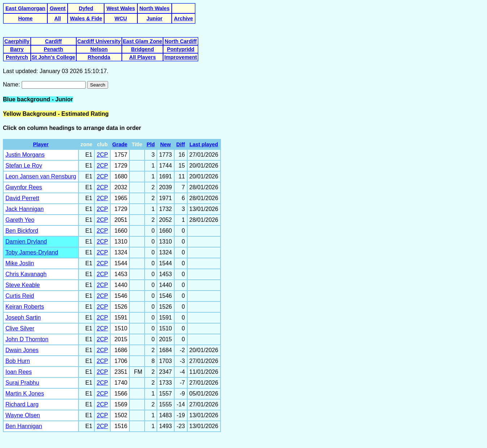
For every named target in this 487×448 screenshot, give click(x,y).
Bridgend (143, 49)
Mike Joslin (20, 263)
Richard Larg (22, 404)
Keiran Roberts (25, 307)
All (57, 18)
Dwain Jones (22, 350)
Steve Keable (23, 285)
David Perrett (22, 198)
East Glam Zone (143, 41)
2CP (102, 155)
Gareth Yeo (20, 220)
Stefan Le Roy (24, 166)
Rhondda (99, 57)
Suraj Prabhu (22, 383)
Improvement (180, 57)
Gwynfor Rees (24, 187)
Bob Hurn (18, 361)
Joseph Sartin (23, 318)
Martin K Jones (25, 394)
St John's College (54, 57)
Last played (204, 144)
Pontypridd (181, 49)
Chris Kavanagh (26, 274)
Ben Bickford (22, 231)
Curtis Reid (20, 296)
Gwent (57, 8)
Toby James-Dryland (32, 252)
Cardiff (53, 41)
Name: (12, 84)
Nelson (99, 49)
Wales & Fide (86, 18)
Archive (183, 18)
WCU (121, 18)
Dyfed (86, 8)
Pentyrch (17, 57)
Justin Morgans (25, 155)
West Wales (121, 8)
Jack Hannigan (25, 209)
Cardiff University (99, 41)
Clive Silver (20, 328)
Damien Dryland (26, 242)
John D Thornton (27, 339)
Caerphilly (17, 41)
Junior (154, 18)
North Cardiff (181, 41)
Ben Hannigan (24, 426)
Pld (151, 144)
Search (98, 85)
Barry (17, 49)
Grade (120, 144)
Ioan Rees (19, 372)
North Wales (155, 8)
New (166, 144)
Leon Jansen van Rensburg (41, 176)
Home (25, 18)
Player (41, 144)
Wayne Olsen (23, 415)
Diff (181, 144)
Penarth (54, 49)
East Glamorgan (25, 8)
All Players (142, 57)
